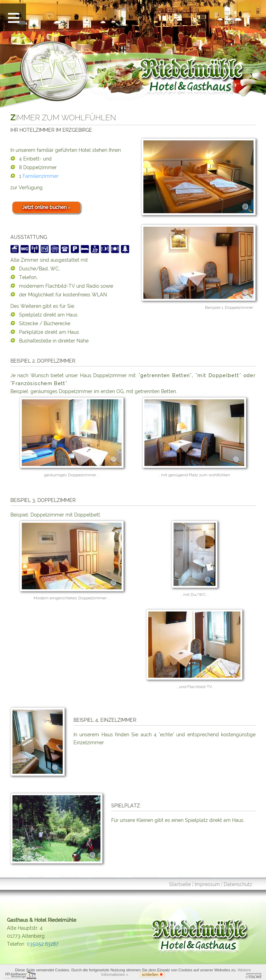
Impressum (207, 884)
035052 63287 (43, 944)
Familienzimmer (41, 176)
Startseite (180, 884)
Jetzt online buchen (46, 207)
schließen (152, 974)
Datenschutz (238, 884)
